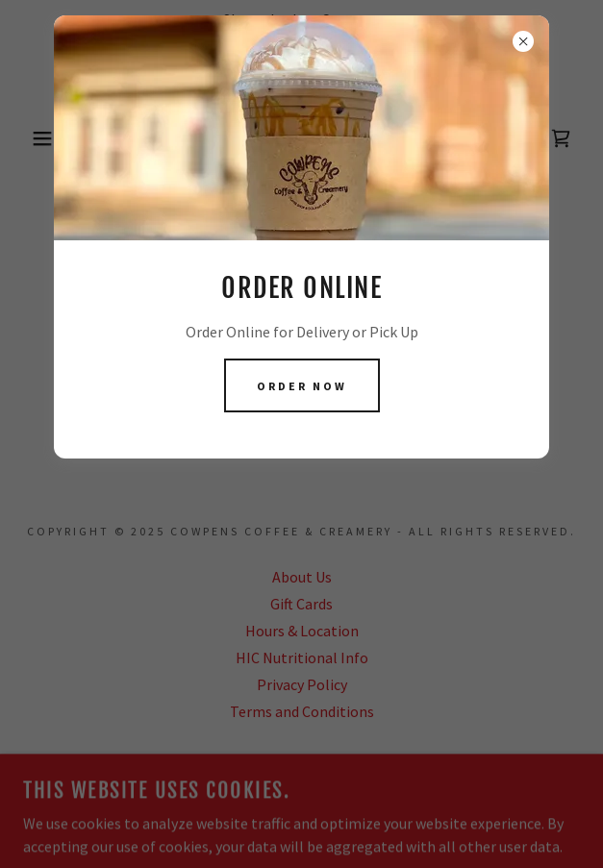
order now (302, 386)
